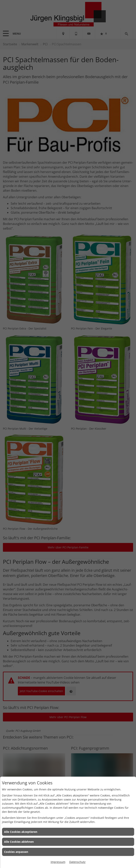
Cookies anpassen (16, 852)
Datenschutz (77, 862)
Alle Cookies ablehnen (19, 842)
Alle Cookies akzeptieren (21, 832)
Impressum (58, 862)
